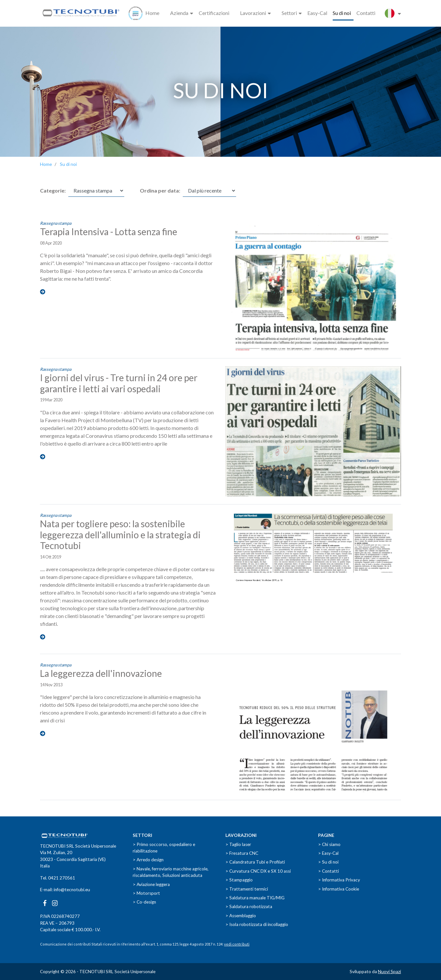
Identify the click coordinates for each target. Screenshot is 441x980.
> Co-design (144, 902)
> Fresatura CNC (242, 853)
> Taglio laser (238, 844)
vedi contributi (237, 944)
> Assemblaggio (241, 916)
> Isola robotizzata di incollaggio (257, 924)
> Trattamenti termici (247, 889)
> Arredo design (148, 860)
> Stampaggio (239, 880)
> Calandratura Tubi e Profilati (255, 862)
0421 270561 (62, 878)
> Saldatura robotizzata (249, 906)
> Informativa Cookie (339, 889)
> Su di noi (328, 862)
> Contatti (328, 871)
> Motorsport (146, 893)
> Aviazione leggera (151, 884)
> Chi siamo (329, 844)
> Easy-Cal (328, 853)
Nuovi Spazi (389, 972)
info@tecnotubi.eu (72, 890)
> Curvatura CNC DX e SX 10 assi (258, 871)
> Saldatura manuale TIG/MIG (255, 898)
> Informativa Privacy (339, 880)
